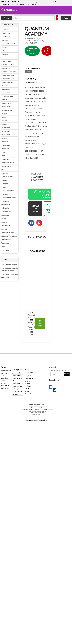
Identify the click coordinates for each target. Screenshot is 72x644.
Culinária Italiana (7, 82)
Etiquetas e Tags (7, 103)
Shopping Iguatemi (8, 232)
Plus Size (5, 194)
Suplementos (6, 239)
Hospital (4, 114)
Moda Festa (16, 381)
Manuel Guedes (30, 394)
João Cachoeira (29, 378)
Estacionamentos (7, 96)
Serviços (4, 229)
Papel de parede (7, 177)
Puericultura (6, 201)
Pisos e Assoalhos (8, 190)
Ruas (66, 18)
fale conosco (31, 4)
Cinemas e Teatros (8, 65)
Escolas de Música (8, 93)
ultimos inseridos (7, 4)
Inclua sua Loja (5, 388)
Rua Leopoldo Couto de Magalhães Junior (10, 269)
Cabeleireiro (6, 51)
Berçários (5, 40)
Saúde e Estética (18, 391)
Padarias (4, 173)
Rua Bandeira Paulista (9, 265)
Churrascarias (6, 61)
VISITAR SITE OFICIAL (35, 209)
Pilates (4, 187)
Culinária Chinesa (8, 75)
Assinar (67, 374)
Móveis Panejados (8, 163)
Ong (3, 170)
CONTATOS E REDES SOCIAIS (32, 51)
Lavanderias (6, 135)
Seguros (4, 222)
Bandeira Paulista (27, 382)
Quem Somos (5, 373)
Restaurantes (6, 212)
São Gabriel (28, 391)
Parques (4, 180)
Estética (4, 100)
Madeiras (5, 142)
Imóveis (4, 121)
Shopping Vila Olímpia (9, 236)
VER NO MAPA (47, 51)
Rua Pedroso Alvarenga (10, 274)
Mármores (5, 149)
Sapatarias (5, 215)
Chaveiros (5, 58)
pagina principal (28, 2)
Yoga (3, 246)
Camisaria (5, 54)
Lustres (4, 138)
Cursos (28, 72)
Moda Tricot (6, 159)
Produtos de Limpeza (9, 197)
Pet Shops (5, 184)
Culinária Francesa (8, 79)
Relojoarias (5, 208)
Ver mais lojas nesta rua (40, 323)
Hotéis (4, 117)
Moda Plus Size (17, 386)
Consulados (6, 68)
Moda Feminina (17, 378)
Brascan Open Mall (8, 44)
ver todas (5, 250)
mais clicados (20, 4)
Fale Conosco (5, 386)
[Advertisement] (33, 10)
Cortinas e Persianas (9, 72)
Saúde (4, 219)
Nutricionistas (6, 166)
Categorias (8, 25)
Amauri (27, 389)
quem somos (40, 2)
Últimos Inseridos (3, 382)
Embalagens (6, 89)
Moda (3, 156)
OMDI (42, 408)
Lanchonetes (6, 131)
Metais (4, 152)
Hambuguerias (7, 110)
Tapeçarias (5, 243)
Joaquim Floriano (30, 376)
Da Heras (28, 386)
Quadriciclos (6, 205)
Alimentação (17, 373)
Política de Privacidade (55, 2)
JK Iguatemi (6, 128)
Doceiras (5, 86)
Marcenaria (6, 145)
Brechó (4, 47)
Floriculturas (6, 107)
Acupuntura (6, 33)
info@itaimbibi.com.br (40, 404)
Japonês (4, 124)
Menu (6, 18)
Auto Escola (6, 37)
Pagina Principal (6, 371)
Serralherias (6, 225)
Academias (5, 30)
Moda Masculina (18, 384)
